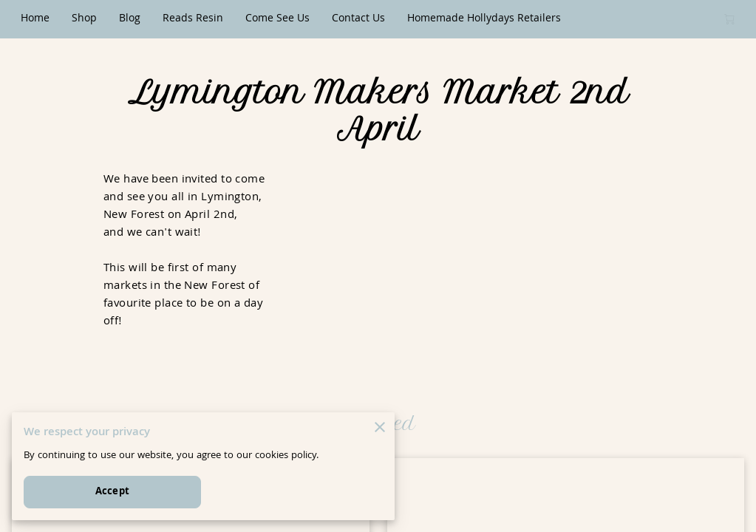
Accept (112, 492)
